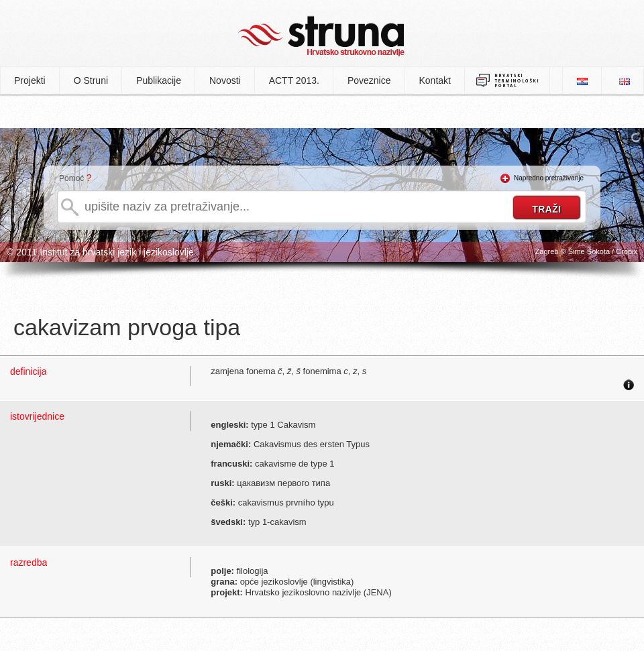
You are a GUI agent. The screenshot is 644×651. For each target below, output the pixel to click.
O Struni (91, 80)
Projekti (30, 80)
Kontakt (435, 80)
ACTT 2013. (294, 80)
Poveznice (369, 80)
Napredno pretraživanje (549, 178)
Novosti (225, 80)
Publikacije (159, 80)
